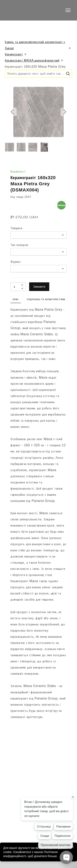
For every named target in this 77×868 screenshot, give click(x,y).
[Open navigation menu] (68, 10)
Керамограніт (14, 54)
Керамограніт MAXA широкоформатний (32, 60)
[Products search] (38, 74)
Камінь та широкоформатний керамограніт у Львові (35, 45)
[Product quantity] (17, 287)
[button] (68, 74)
